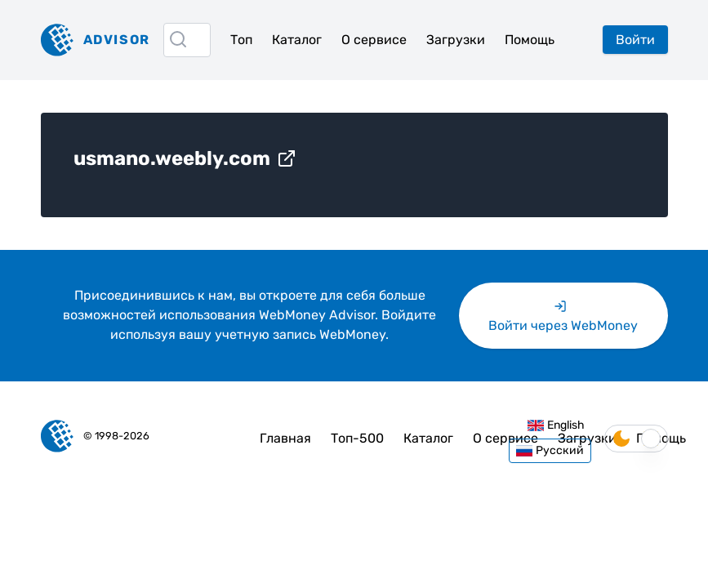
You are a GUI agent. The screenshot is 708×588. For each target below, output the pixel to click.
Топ (241, 40)
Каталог (297, 40)
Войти (635, 40)
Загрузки (456, 40)
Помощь (530, 40)
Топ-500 (357, 438)
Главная (285, 438)
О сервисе (374, 40)
